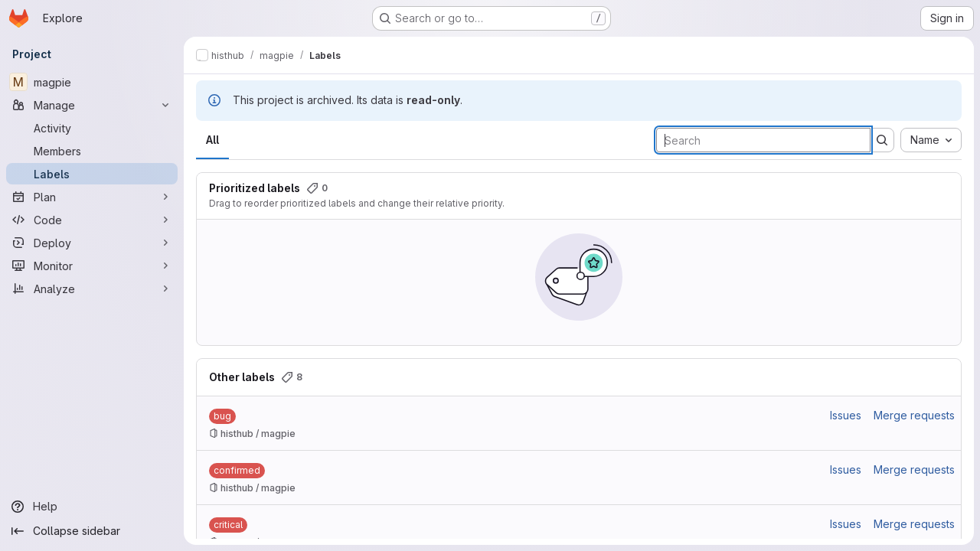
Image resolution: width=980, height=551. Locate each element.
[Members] (92, 151)
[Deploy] (92, 243)
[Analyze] (92, 289)
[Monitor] (92, 266)
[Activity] (92, 128)
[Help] (92, 507)
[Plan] (92, 197)
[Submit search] (882, 140)
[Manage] (92, 105)
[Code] (92, 220)
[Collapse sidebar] (92, 531)
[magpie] (92, 82)
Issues (846, 415)
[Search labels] (763, 140)
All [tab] (212, 140)
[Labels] (92, 174)
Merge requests (914, 415)
